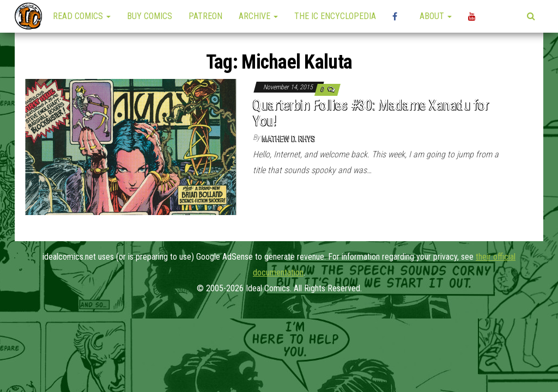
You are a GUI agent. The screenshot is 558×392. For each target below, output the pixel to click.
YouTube (474, 16)
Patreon (205, 16)
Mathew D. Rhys (289, 139)
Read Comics (82, 16)
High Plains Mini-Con (398, 16)
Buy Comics (150, 16)
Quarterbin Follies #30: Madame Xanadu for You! (371, 113)
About (436, 16)
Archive (258, 16)
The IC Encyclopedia (335, 16)
